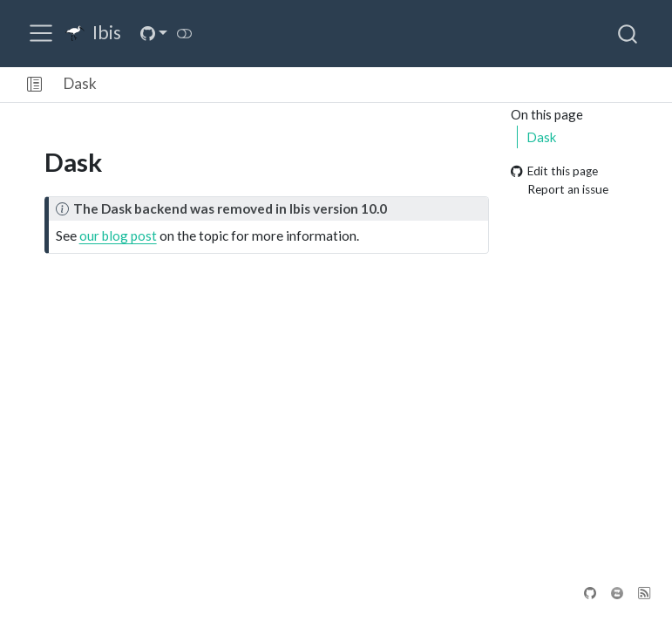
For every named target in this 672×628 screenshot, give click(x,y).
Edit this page (554, 172)
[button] (34, 85)
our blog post (118, 235)
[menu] (41, 33)
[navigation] (387, 85)
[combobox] (628, 33)
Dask (80, 83)
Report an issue (560, 189)
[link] (153, 34)
